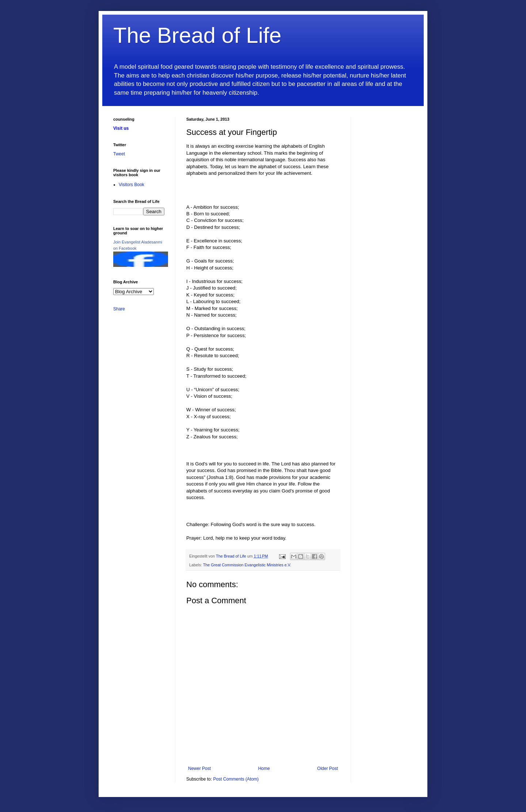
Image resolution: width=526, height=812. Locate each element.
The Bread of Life (197, 35)
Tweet (119, 154)
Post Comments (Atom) (236, 779)
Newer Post (199, 768)
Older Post (327, 768)
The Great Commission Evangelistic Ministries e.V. (247, 565)
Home (264, 768)
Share (119, 309)
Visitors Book (131, 185)
